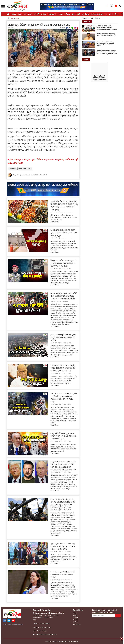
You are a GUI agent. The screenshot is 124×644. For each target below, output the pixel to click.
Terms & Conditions (18, 624)
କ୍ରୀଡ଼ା (43, 14)
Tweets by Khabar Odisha (91, 18)
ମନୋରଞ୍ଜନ (52, 14)
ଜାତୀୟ (20, 14)
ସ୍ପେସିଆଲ (86, 14)
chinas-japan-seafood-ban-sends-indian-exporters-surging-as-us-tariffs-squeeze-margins (64, 217)
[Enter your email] (104, 616)
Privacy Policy (7, 624)
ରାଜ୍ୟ (14, 14)
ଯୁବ (106, 14)
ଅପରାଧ (60, 14)
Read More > (55, 222)
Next (122, 14)
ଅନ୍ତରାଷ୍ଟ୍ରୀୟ (15, 18)
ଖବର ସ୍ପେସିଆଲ (97, 14)
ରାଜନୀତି (37, 14)
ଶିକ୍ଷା (117, 14)
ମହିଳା (111, 14)
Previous (118, 14)
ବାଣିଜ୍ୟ (67, 14)
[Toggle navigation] (120, 6)
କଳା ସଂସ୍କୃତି (76, 14)
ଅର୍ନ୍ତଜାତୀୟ (28, 14)
